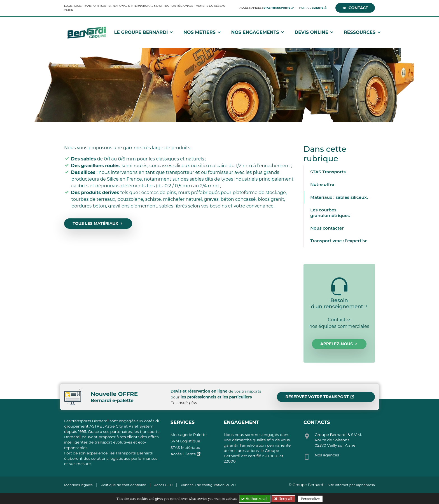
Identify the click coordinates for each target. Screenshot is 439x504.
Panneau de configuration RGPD (208, 485)
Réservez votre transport (320, 397)
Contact (355, 8)
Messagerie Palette (189, 435)
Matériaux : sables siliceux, (339, 197)
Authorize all (255, 499)
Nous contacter (327, 228)
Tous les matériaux (98, 224)
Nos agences (327, 455)
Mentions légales (78, 485)
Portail (311, 8)
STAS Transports (328, 172)
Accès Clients (183, 454)
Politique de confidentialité (123, 485)
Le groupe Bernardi (146, 33)
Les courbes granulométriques (330, 213)
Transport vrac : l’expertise (339, 241)
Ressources (365, 33)
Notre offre (322, 184)
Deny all (285, 499)
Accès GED (163, 485)
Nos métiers (205, 33)
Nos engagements (260, 33)
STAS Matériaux (185, 447)
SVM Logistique (185, 441)
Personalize (311, 499)
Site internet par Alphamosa (351, 485)
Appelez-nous (339, 344)
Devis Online (317, 33)
